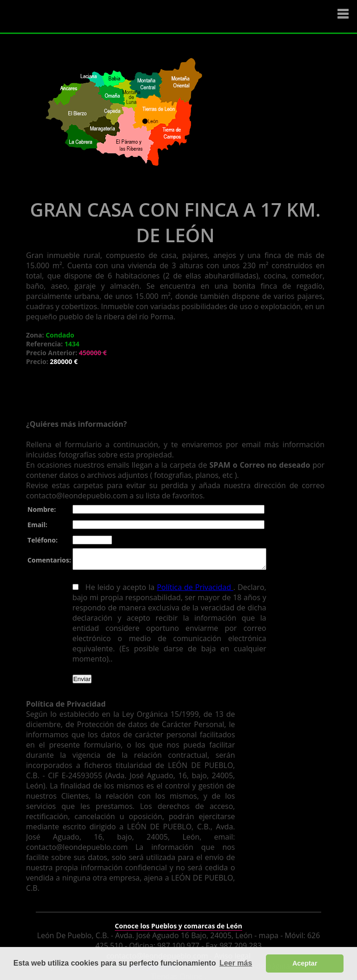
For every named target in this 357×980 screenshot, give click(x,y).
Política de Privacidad (192, 591)
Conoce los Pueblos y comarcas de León (178, 920)
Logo (63, 17)
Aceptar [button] (305, 963)
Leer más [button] (236, 963)
